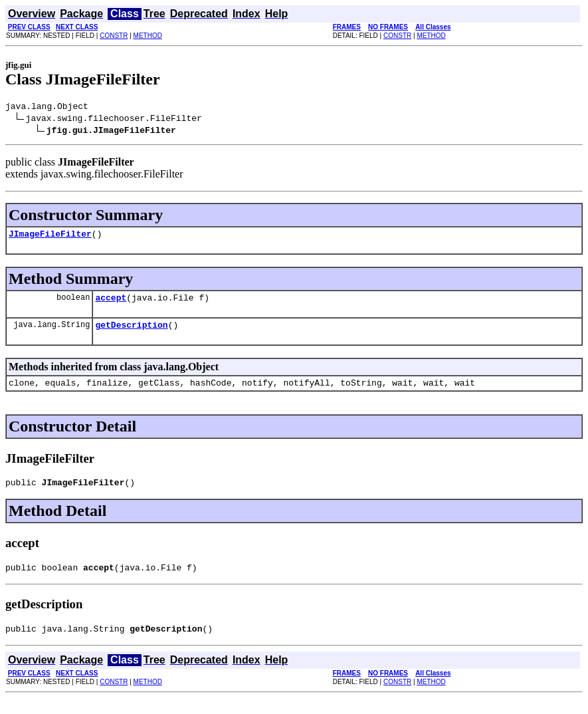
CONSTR (114, 36)
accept (111, 303)
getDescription (131, 332)
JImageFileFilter (50, 237)
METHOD (148, 36)
